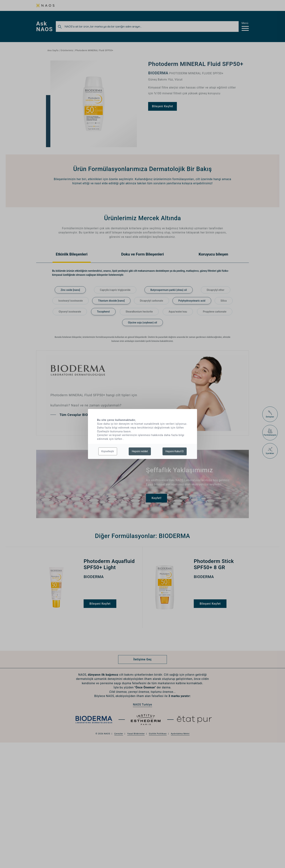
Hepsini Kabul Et (175, 451)
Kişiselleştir (108, 451)
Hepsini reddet (140, 451)
